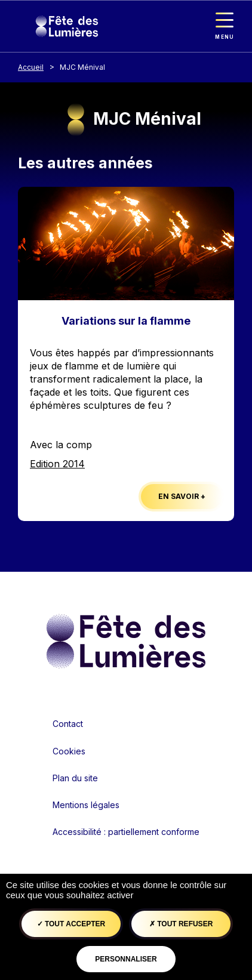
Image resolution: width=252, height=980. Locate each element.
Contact (68, 724)
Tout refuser (181, 924)
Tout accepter (71, 924)
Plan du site (75, 778)
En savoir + (182, 496)
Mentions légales (86, 805)
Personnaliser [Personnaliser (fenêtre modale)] (126, 959)
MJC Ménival (82, 67)
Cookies (69, 751)
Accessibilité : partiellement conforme (126, 832)
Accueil (31, 67)
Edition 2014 (57, 464)
